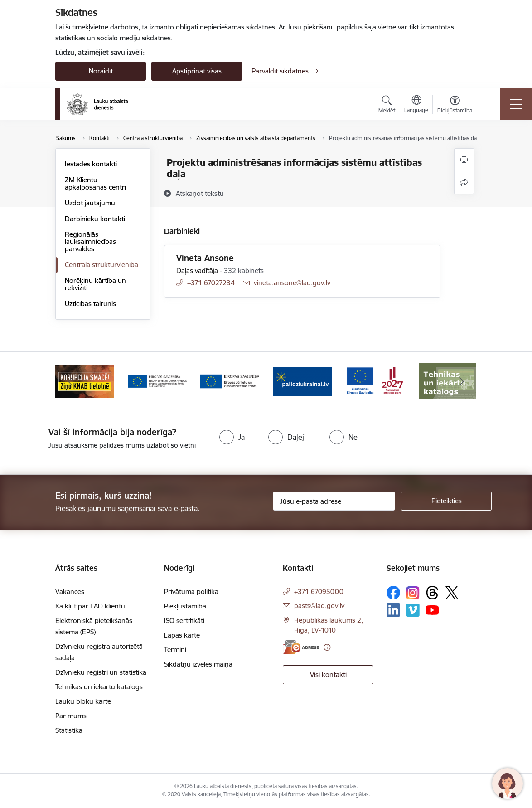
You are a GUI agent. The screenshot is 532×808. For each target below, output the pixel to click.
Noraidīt (101, 71)
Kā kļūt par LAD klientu (90, 606)
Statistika (69, 730)
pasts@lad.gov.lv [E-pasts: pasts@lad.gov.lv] (319, 606)
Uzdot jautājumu (90, 203)
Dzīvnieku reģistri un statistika (101, 672)
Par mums (71, 716)
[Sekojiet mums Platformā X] (452, 593)
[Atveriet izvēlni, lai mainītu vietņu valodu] (416, 105)
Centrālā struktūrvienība (102, 265)
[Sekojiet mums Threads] (432, 593)
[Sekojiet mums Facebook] (393, 593)
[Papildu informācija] (327, 647)
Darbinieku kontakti (95, 219)
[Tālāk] (462, 381)
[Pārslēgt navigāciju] (516, 104)
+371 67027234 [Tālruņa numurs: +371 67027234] (211, 283)
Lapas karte (182, 635)
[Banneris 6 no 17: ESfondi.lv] (375, 381)
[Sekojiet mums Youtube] (432, 609)
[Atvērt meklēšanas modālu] (387, 106)
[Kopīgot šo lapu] (464, 183)
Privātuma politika (191, 591)
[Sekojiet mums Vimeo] (413, 610)
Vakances (70, 591)
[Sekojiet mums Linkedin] (393, 610)
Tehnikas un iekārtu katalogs (99, 687)
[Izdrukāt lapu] (464, 160)
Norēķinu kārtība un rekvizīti (95, 284)
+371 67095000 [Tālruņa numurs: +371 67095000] (319, 591)
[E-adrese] (301, 647)
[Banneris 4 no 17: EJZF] (230, 381)
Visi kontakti (328, 674)
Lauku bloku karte (83, 701)
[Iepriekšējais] (70, 381)
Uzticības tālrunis (90, 304)
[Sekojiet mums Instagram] (413, 593)
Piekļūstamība (185, 606)
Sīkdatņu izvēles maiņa (198, 664)
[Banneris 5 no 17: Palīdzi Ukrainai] (302, 381)
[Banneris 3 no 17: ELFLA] (157, 381)
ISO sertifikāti (184, 621)
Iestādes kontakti (91, 164)
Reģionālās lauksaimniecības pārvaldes (90, 241)
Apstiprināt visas (197, 71)
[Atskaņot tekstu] (200, 193)
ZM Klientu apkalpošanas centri (95, 183)
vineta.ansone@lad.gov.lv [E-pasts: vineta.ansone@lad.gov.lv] (292, 283)
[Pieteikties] (446, 501)
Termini (175, 650)
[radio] (232, 437)
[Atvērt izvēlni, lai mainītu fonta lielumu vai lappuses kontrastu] (455, 106)
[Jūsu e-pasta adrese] (334, 501)
